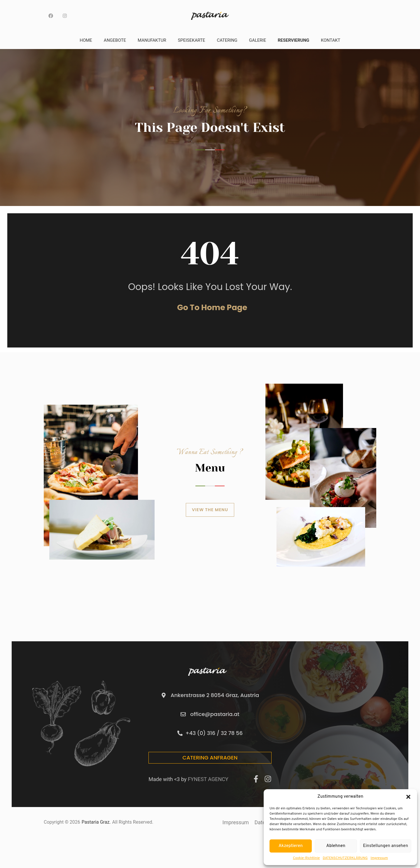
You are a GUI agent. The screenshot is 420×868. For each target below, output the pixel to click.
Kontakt (331, 40)
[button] (408, 797)
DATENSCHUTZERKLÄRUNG (345, 858)
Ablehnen (336, 846)
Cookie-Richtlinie (306, 858)
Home (86, 40)
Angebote (115, 40)
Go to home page (212, 315)
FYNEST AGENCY (208, 782)
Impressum (379, 858)
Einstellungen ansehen (386, 846)
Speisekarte (192, 40)
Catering (227, 40)
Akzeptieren (291, 846)
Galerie (258, 40)
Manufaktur (152, 40)
